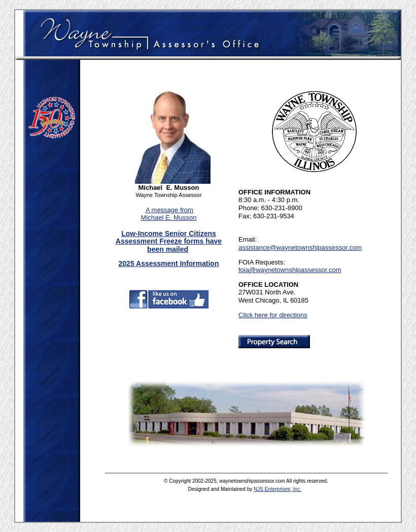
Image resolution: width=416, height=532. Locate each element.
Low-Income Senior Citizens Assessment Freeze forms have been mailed (169, 241)
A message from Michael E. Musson (169, 214)
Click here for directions (273, 315)
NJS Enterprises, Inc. (278, 489)
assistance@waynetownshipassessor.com (300, 247)
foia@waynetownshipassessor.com (290, 270)
